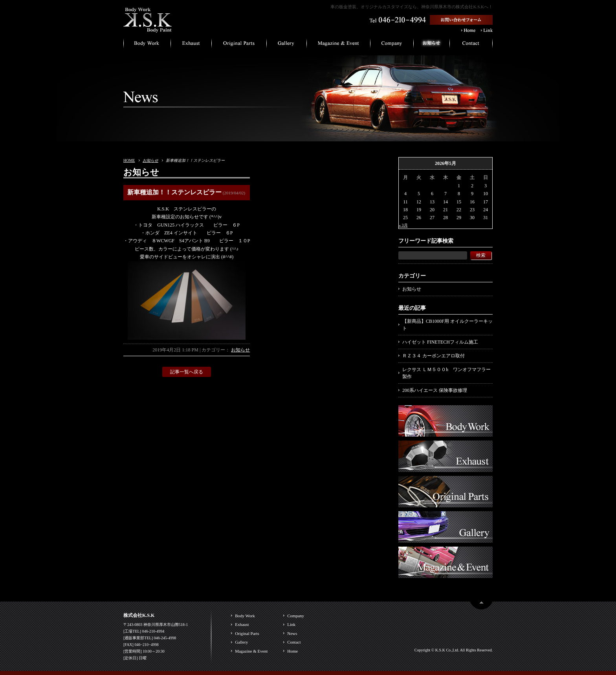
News (292, 633)
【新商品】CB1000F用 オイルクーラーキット (447, 325)
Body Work (245, 616)
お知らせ (150, 160)
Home (292, 651)
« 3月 (403, 225)
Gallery (241, 642)
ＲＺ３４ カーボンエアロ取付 (434, 356)
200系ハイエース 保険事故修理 (435, 390)
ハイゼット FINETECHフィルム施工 (440, 342)
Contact (294, 642)
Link (291, 624)
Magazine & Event (251, 651)
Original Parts (247, 633)
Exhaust (242, 624)
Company (296, 616)
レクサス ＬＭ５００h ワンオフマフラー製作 (446, 373)
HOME (129, 160)
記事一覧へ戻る (187, 372)
